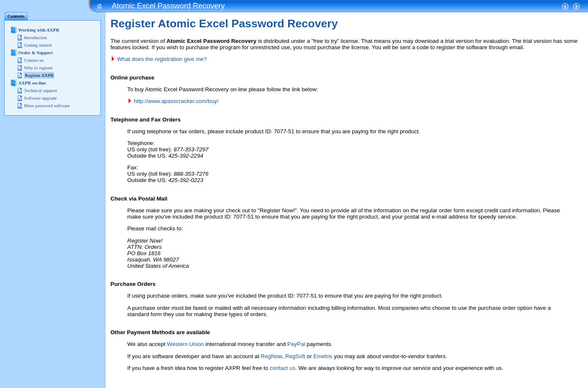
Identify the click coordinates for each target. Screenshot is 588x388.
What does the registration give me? (162, 59)
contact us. (283, 368)
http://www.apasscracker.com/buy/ (176, 101)
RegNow (271, 356)
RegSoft (295, 356)
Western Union (186, 344)
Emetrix (323, 356)
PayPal (296, 344)
